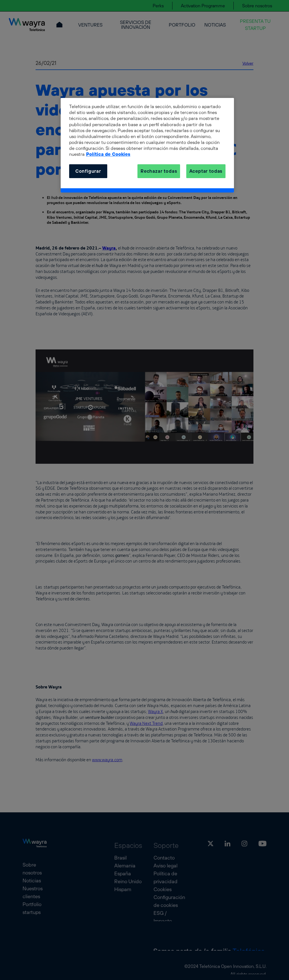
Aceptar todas (206, 171)
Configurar (88, 171)
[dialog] (147, 145)
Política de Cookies (108, 154)
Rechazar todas (159, 171)
